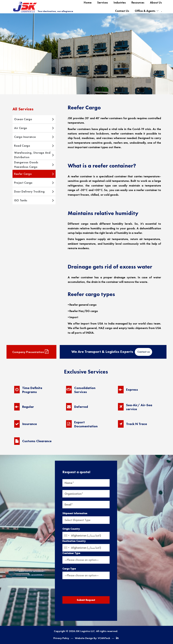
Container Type (71, 553)
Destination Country (74, 541)
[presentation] (86, 589)
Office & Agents (145, 11)
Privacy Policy (61, 638)
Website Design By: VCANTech (93, 638)
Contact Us (122, 11)
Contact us (143, 352)
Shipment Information (75, 513)
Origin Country (71, 529)
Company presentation (30, 352)
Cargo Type (69, 569)
